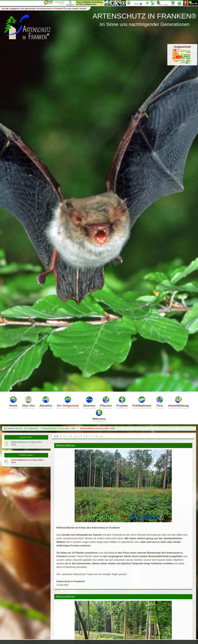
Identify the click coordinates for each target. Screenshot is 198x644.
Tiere (160, 401)
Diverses (89, 401)
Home (13, 401)
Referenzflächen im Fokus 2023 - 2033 (59, 428)
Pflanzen (106, 401)
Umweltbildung (178, 401)
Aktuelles (46, 401)
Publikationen (142, 401)
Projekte (122, 401)
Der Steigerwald (68, 401)
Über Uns (28, 401)
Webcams (99, 415)
